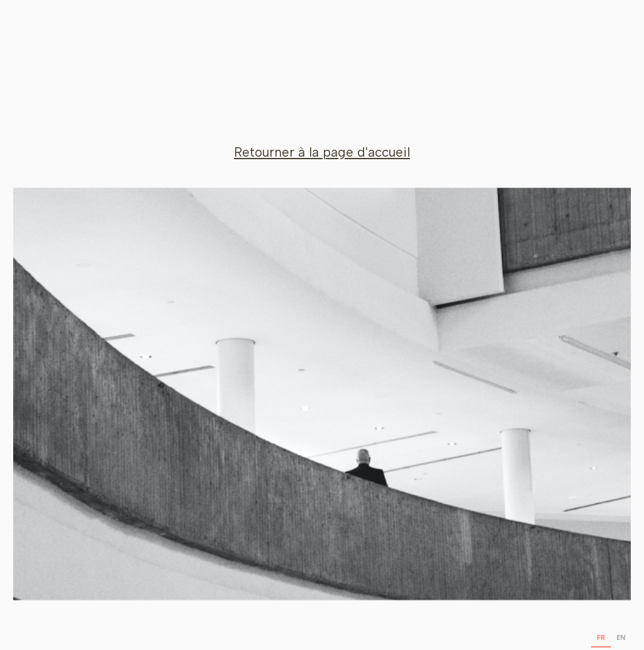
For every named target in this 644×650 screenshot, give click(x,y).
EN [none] (621, 637)
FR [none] (601, 637)
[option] (621, 639)
